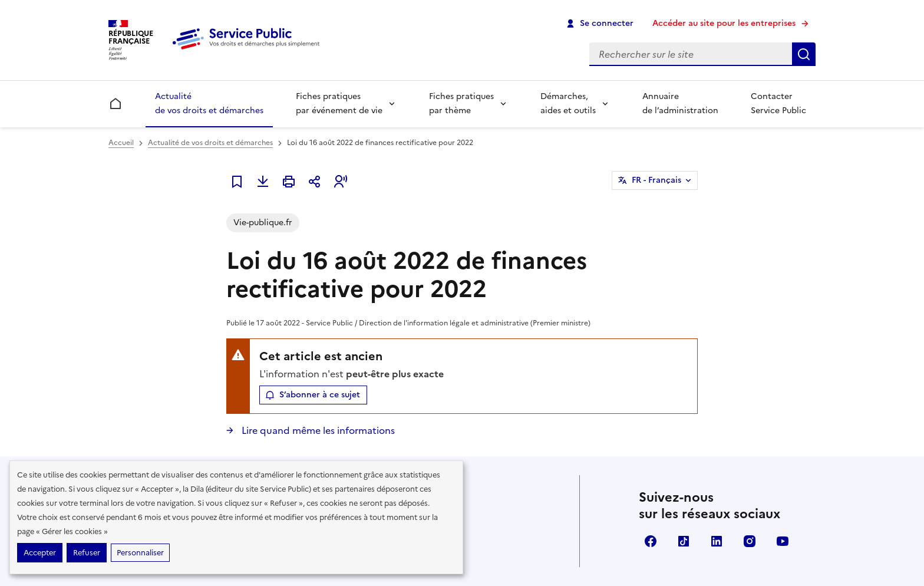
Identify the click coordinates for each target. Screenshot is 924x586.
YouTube (783, 541)
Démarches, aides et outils (568, 103)
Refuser (87, 553)
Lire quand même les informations (317, 430)
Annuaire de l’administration (680, 103)
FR (656, 180)
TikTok (684, 541)
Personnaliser (140, 553)
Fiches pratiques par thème (461, 103)
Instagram (750, 541)
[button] (341, 182)
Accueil (121, 143)
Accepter (40, 553)
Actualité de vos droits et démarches (209, 103)
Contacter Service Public (778, 103)
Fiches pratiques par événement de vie (339, 103)
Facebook (651, 541)
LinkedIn (717, 541)
